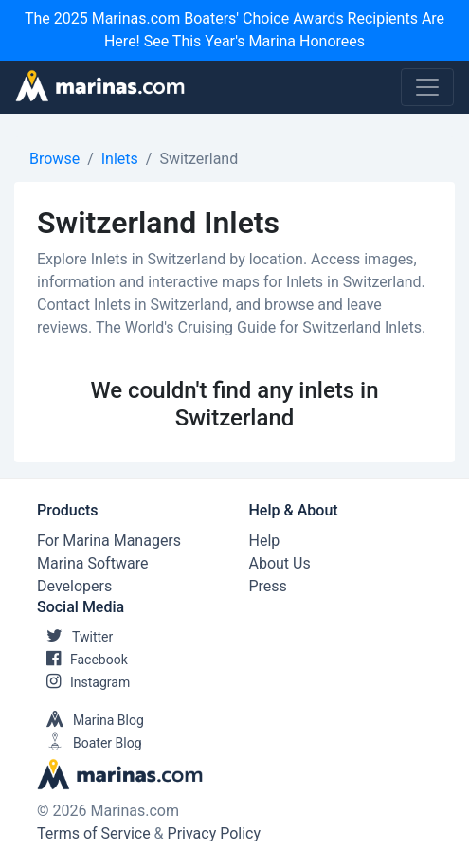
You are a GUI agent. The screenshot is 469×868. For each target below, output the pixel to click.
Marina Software (92, 563)
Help (265, 541)
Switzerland (198, 159)
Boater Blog (90, 743)
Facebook (82, 660)
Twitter (75, 637)
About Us (280, 563)
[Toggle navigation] (427, 87)
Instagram (83, 682)
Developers (74, 586)
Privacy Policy (215, 833)
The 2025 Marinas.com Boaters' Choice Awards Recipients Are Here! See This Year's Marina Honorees (234, 30)
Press (268, 586)
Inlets (120, 159)
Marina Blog (90, 720)
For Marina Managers (109, 541)
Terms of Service (94, 833)
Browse (54, 159)
